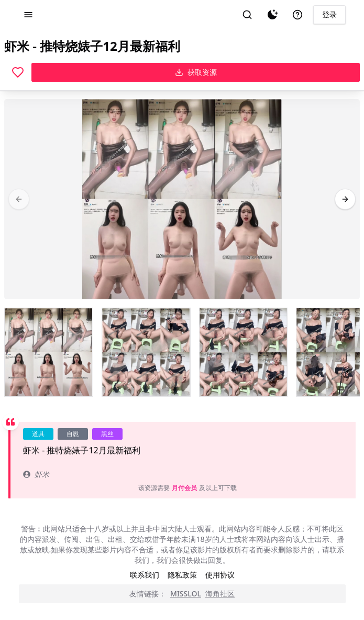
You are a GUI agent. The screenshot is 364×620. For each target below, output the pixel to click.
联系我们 (145, 575)
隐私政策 (182, 575)
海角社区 (220, 594)
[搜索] (247, 15)
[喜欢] (18, 72)
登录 (329, 14)
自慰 (73, 434)
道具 (38, 434)
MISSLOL (186, 594)
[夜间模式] (272, 15)
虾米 (36, 474)
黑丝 (107, 434)
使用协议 (220, 575)
